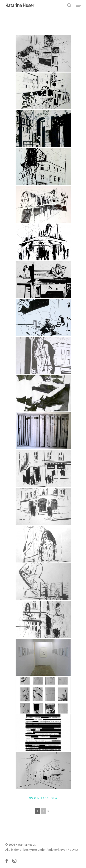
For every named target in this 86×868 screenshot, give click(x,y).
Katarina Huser (20, 5)
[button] (78, 5)
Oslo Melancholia (43, 798)
